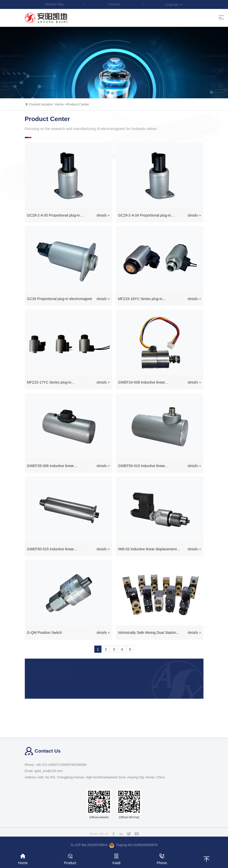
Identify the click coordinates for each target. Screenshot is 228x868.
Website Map (54, 4)
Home (59, 104)
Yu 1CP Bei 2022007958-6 (89, 845)
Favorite (114, 4)
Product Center (78, 104)
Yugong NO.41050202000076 (133, 845)
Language (174, 5)
